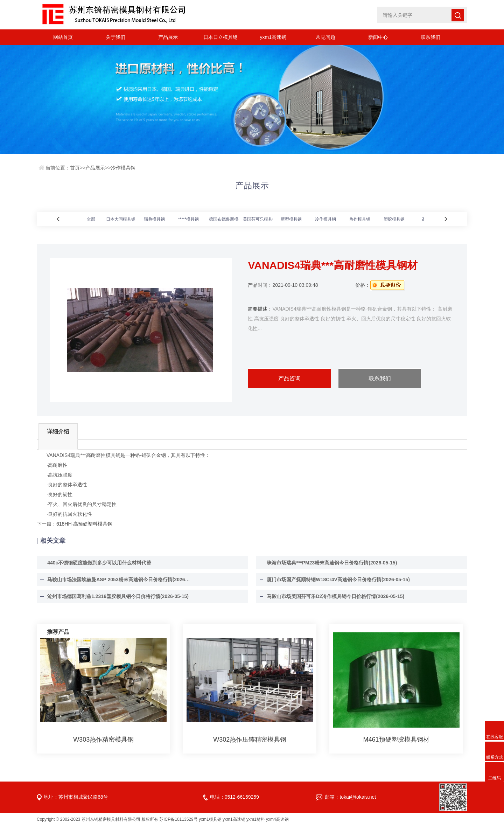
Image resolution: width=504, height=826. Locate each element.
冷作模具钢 (123, 168)
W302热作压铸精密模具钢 (250, 740)
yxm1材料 (256, 819)
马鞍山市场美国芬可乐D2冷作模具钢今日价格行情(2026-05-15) (335, 596)
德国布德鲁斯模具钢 (228, 219)
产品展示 (168, 37)
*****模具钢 (188, 219)
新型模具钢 (291, 219)
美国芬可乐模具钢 (260, 219)
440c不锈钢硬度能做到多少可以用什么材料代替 (99, 563)
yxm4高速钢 (277, 819)
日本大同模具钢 (121, 219)
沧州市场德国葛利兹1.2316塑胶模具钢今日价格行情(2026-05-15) (118, 596)
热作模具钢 (360, 219)
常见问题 (325, 37)
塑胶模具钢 (394, 219)
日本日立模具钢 (220, 37)
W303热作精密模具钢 (103, 740)
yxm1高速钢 (273, 37)
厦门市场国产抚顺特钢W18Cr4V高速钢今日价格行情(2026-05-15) (338, 579)
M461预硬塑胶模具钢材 (396, 740)
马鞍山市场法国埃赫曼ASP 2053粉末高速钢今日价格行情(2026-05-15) (119, 579)
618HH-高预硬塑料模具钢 (84, 524)
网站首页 (63, 37)
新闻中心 (378, 37)
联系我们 (430, 37)
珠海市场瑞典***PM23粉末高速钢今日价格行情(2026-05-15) (332, 563)
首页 (75, 168)
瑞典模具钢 (154, 219)
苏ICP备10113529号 (178, 819)
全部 (91, 219)
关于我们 (115, 37)
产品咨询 (289, 378)
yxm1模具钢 (210, 819)
